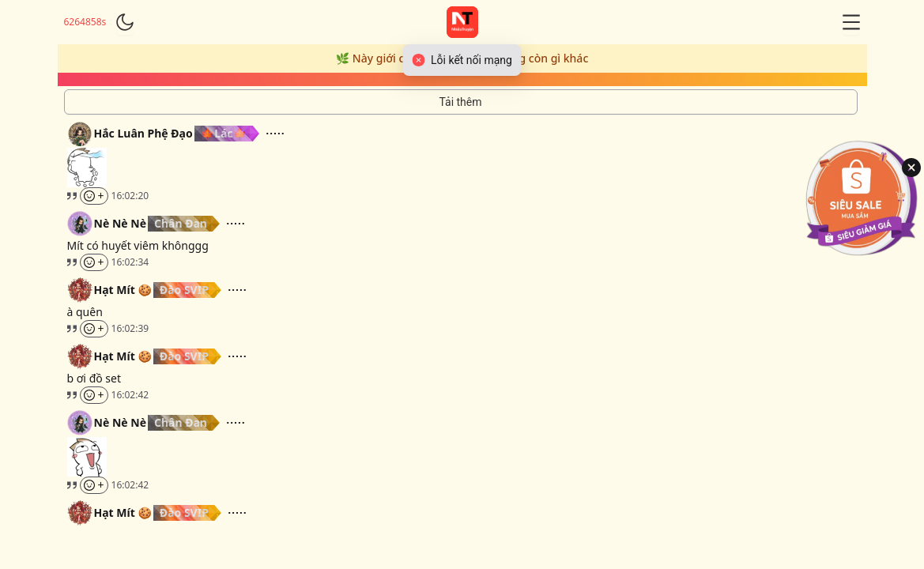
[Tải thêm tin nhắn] (461, 102)
